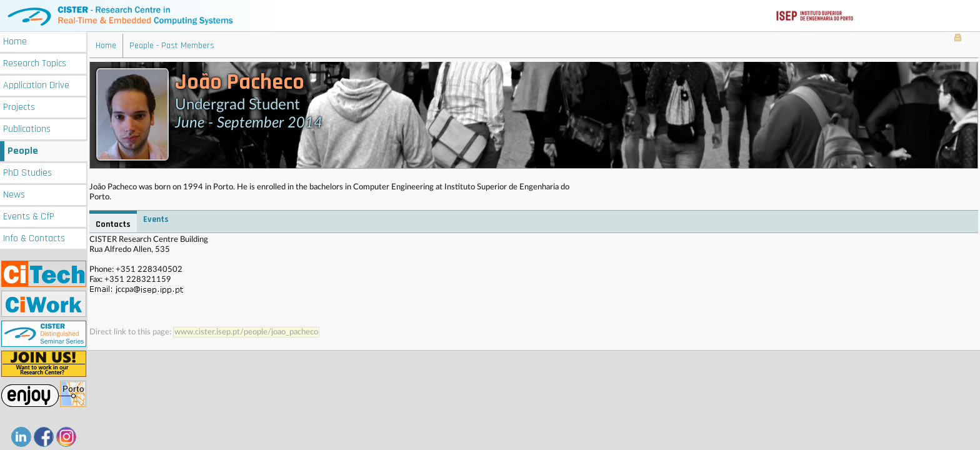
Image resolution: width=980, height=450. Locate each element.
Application (36, 85)
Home (15, 42)
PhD (27, 173)
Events (29, 217)
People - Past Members (172, 46)
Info (34, 238)
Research (35, 63)
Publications (27, 129)
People (23, 151)
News (14, 195)
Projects (19, 107)
